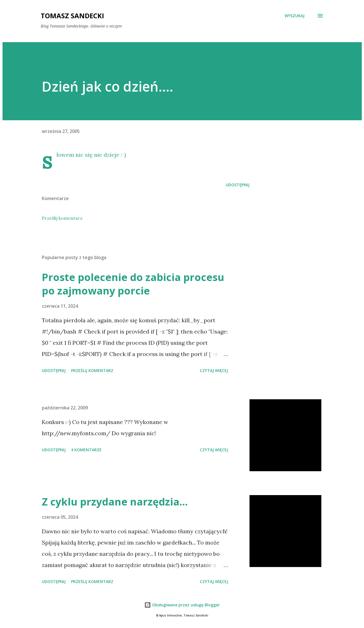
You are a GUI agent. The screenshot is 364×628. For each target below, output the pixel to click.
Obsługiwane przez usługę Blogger (182, 605)
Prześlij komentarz (62, 218)
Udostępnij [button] (238, 185)
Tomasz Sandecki (72, 16)
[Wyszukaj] (295, 16)
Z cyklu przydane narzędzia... (115, 502)
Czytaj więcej (214, 370)
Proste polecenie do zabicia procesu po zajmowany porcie (133, 284)
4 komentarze (86, 450)
